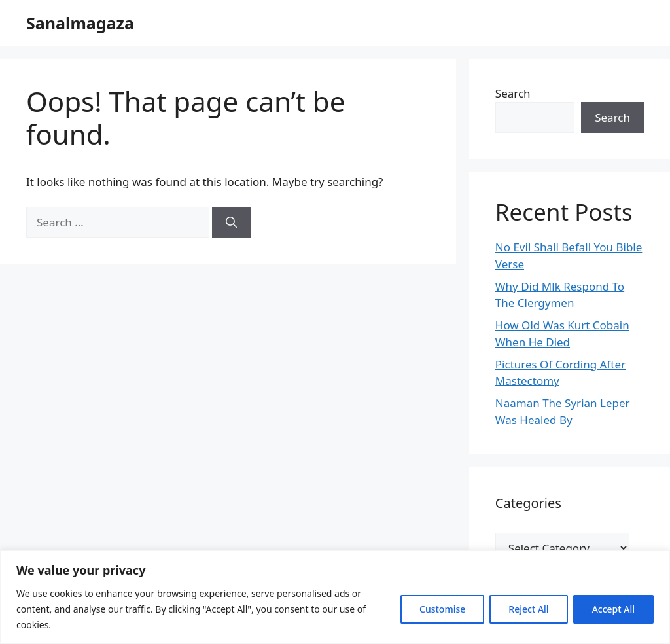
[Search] (231, 223)
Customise (442, 609)
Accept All (613, 609)
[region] (335, 597)
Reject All (528, 609)
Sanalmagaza (80, 23)
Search (513, 93)
